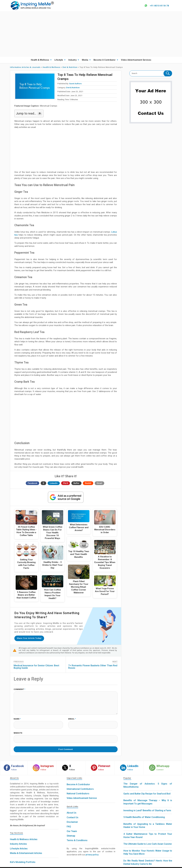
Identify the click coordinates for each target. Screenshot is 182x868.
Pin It (66, 483)
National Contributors (78, 789)
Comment (19, 689)
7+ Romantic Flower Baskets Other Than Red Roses (93, 666)
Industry (72, 60)
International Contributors (80, 785)
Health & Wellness (40, 60)
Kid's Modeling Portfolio (23, 858)
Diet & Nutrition (73, 88)
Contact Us (73, 813)
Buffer (76, 483)
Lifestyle (59, 60)
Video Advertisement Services (136, 60)
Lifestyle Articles (19, 844)
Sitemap (71, 831)
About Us (72, 808)
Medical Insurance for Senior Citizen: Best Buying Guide (36, 666)
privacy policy (92, 850)
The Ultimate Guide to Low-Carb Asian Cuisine (148, 840)
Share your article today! (30, 638)
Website (18, 731)
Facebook (32, 483)
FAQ (69, 822)
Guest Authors (75, 84)
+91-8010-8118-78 (158, 6)
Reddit (88, 483)
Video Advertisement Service (82, 794)
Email (99, 483)
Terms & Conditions (77, 836)
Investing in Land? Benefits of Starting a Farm (147, 806)
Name (17, 717)
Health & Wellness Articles (24, 835)
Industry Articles (18, 840)
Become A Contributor (105, 60)
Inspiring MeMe (86, 865)
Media (85, 60)
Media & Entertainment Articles (26, 849)
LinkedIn (54, 483)
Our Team (72, 827)
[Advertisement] (91, 34)
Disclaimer (72, 818)
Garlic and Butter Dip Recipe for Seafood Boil (147, 789)
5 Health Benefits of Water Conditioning (144, 813)
